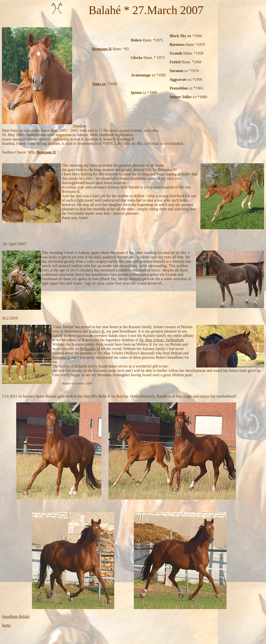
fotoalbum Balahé (16, 616)
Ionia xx (99, 84)
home (6, 625)
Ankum (84, 253)
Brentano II (102, 49)
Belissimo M (90, 349)
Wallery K (97, 331)
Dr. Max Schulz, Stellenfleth (162, 340)
